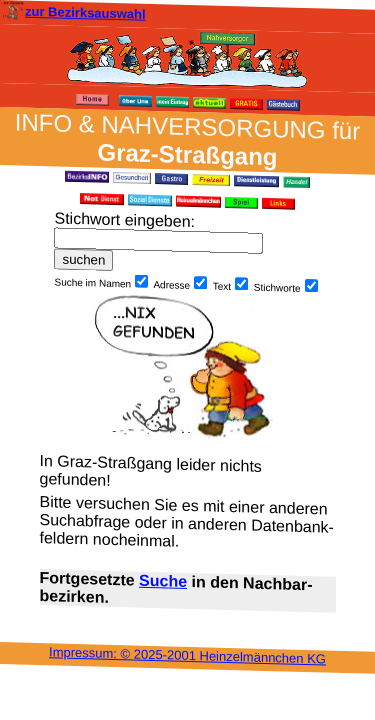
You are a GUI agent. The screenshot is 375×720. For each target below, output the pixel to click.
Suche (163, 581)
